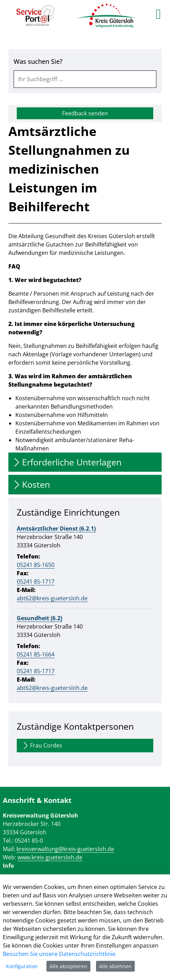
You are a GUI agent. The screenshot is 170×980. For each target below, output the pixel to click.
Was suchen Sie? (38, 61)
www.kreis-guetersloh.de (50, 857)
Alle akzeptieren (68, 966)
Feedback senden (85, 113)
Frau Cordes (42, 746)
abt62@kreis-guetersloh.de (52, 598)
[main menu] (158, 14)
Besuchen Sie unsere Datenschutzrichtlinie (59, 954)
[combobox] (85, 79)
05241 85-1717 (36, 582)
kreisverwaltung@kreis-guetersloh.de (65, 849)
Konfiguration (22, 966)
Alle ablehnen (115, 966)
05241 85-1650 (36, 565)
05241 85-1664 (36, 654)
